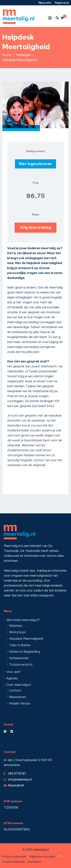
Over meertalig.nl (19, 685)
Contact (15, 690)
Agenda (12, 678)
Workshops (17, 632)
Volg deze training (35, 227)
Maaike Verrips (20, 703)
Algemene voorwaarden (45, 856)
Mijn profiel (45, 3)
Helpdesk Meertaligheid (26, 639)
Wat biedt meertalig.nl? (23, 620)
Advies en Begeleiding (25, 652)
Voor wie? (14, 672)
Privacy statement (14, 856)
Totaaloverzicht (21, 664)
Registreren (62, 3)
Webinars (16, 626)
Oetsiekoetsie (19, 658)
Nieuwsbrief (18, 697)
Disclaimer (34, 862)
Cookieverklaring (13, 862)
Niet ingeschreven (35, 164)
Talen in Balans (20, 645)
